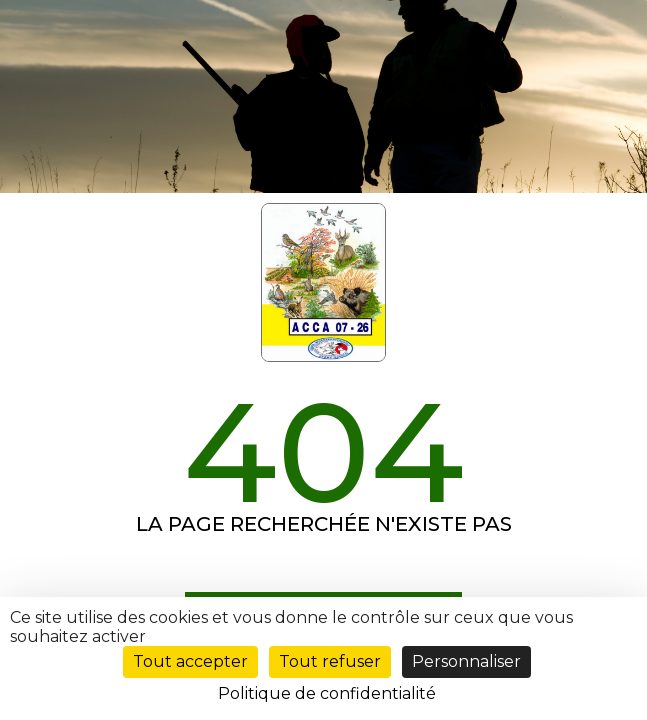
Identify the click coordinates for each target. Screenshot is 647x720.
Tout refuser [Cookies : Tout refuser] (330, 661)
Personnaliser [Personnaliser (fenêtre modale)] (466, 661)
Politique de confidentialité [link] (327, 693)
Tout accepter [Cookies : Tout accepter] (190, 661)
